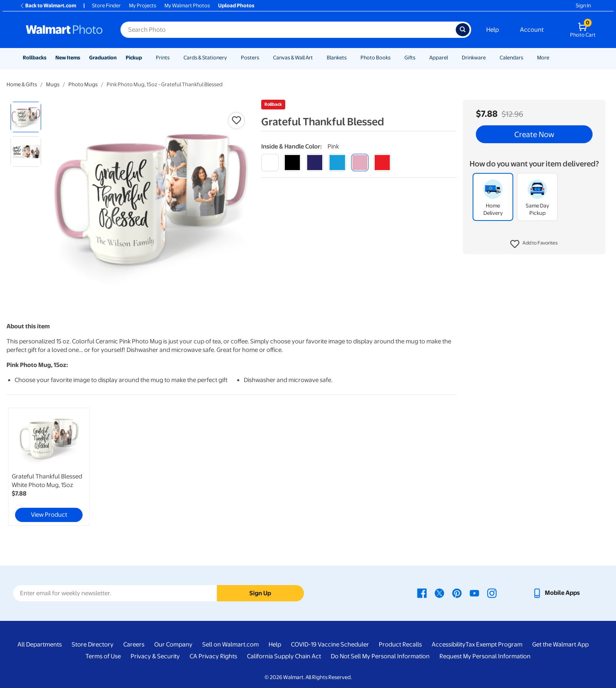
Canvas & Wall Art (293, 58)
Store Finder (106, 5)
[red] (382, 163)
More (543, 58)
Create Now (534, 134)
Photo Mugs (83, 84)
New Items (68, 58)
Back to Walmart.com (48, 5)
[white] (270, 163)
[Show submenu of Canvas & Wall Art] (317, 58)
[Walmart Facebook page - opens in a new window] (422, 593)
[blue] (315, 163)
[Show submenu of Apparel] (452, 58)
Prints (163, 58)
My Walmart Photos (187, 5)
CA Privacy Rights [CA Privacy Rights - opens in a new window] (213, 656)
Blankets (337, 58)
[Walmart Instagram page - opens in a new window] (492, 593)
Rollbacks (35, 58)
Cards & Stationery (205, 58)
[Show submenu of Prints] (173, 58)
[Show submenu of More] (553, 58)
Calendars (511, 58)
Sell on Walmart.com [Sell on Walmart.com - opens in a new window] (230, 644)
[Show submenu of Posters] (263, 58)
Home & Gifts (22, 84)
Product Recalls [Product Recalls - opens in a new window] (400, 644)
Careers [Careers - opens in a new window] (134, 644)
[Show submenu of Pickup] (146, 58)
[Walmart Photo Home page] (64, 30)
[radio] (26, 117)
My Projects (143, 5)
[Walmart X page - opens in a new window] (439, 593)
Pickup (134, 58)
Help (493, 30)
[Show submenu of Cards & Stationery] (231, 58)
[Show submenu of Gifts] (419, 58)
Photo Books (376, 58)
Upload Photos (236, 5)
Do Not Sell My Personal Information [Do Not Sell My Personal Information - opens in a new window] (380, 656)
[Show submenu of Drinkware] (489, 58)
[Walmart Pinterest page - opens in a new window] (457, 593)
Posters (250, 58)
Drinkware (474, 58)
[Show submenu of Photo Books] (394, 58)
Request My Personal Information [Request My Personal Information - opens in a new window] (485, 656)
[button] (534, 244)
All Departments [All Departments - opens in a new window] (40, 644)
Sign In (583, 5)
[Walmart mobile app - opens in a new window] (556, 593)
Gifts (410, 58)
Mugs (53, 84)
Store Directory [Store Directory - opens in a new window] (93, 644)
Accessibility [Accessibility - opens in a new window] (449, 644)
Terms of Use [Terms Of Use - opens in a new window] (103, 656)
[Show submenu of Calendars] (527, 58)
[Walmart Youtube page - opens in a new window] (474, 593)
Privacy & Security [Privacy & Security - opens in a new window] (155, 656)
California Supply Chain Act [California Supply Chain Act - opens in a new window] (284, 656)
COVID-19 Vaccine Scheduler (330, 644)
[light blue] (337, 163)
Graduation (103, 58)
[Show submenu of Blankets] (350, 58)
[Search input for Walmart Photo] (288, 30)
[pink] (360, 163)
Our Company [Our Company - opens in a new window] (173, 644)
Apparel (439, 58)
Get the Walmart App (560, 644)
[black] (292, 163)
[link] (49, 467)
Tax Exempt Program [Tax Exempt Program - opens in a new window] (494, 644)
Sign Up (260, 593)
